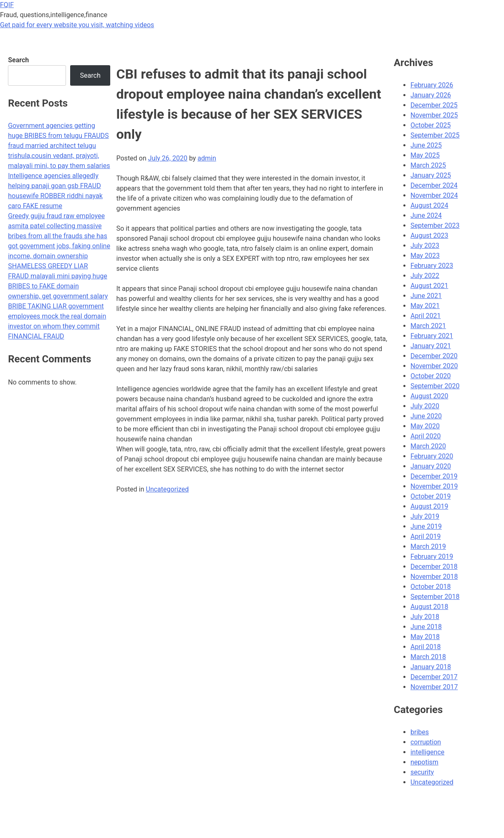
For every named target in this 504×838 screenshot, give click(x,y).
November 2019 (434, 486)
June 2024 (426, 215)
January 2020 (431, 466)
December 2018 (434, 567)
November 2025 (434, 115)
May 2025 (425, 155)
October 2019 (431, 496)
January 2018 (431, 667)
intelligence (427, 752)
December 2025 (434, 105)
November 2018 (434, 577)
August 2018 (429, 607)
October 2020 (431, 376)
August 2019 (429, 506)
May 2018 (425, 637)
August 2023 (429, 236)
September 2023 (435, 225)
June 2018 (426, 627)
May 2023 (425, 256)
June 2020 (426, 416)
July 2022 (425, 276)
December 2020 (434, 356)
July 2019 (425, 516)
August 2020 (429, 396)
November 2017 (434, 687)
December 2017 (434, 677)
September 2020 (435, 386)
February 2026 (432, 85)
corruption (426, 742)
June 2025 (426, 145)
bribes (420, 732)
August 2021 (429, 286)
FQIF (7, 5)
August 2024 (429, 205)
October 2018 (431, 587)
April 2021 (426, 316)
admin (207, 158)
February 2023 (432, 266)
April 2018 (426, 647)
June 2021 (426, 296)
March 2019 (428, 546)
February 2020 (432, 456)
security (422, 772)
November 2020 (434, 366)
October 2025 (431, 125)
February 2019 (432, 557)
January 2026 (431, 95)
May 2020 (425, 426)
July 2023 (425, 246)
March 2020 (428, 446)
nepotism (424, 762)
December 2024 (434, 185)
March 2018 (428, 657)
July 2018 (425, 617)
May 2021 (425, 306)
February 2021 (432, 336)
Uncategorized (167, 489)
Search (18, 60)
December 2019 (434, 476)
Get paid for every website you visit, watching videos (77, 25)
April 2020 (426, 436)
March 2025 (428, 165)
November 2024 (434, 195)
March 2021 (428, 326)
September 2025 (435, 135)
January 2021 (431, 346)
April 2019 (426, 536)
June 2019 (426, 526)
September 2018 (435, 597)
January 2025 (431, 175)
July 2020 (425, 406)
